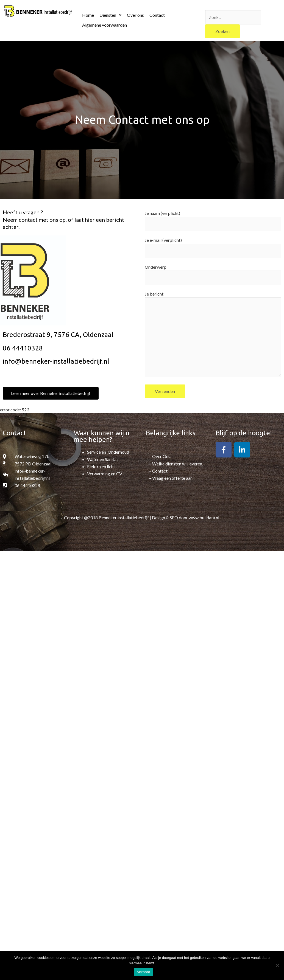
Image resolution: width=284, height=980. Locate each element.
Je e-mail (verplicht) (213, 248)
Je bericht (213, 335)
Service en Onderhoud (108, 452)
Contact (157, 15)
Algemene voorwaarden (105, 25)
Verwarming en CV (105, 474)
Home (88, 15)
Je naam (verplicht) (213, 221)
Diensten (110, 15)
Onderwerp (213, 275)
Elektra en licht (101, 466)
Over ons (135, 15)
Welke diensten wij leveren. (178, 464)
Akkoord (143, 972)
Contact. (160, 471)
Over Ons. (162, 456)
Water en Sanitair (103, 459)
